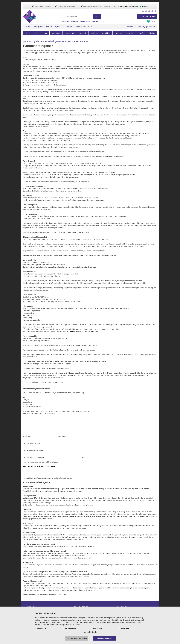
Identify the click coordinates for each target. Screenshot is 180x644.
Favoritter (68, 27)
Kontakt (49, 27)
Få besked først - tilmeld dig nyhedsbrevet (140, 27)
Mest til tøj (130, 33)
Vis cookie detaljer (91, 632)
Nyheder (58, 27)
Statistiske (125, 628)
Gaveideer (106, 33)
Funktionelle (97, 628)
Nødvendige (41, 628)
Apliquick (94, 33)
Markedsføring (70, 628)
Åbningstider (38, 27)
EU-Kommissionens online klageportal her (84, 332)
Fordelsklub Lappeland (84, 27)
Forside (27, 27)
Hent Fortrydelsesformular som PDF (39, 466)
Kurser (37, 33)
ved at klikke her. (76, 625)
